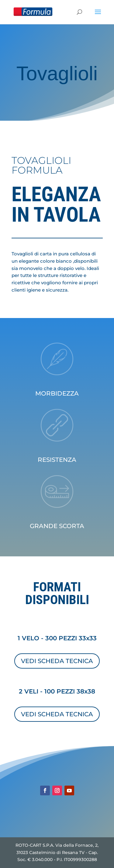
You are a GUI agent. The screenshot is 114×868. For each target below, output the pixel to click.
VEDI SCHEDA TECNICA (57, 661)
